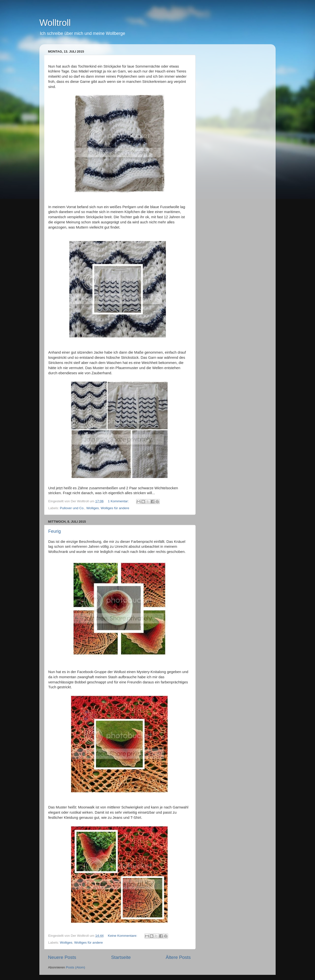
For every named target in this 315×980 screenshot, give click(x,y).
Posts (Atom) (76, 967)
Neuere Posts (62, 957)
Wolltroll (55, 23)
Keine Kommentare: (123, 936)
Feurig (55, 531)
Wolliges (93, 508)
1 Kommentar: (119, 501)
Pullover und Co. (72, 508)
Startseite (121, 957)
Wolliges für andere (115, 508)
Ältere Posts (178, 957)
